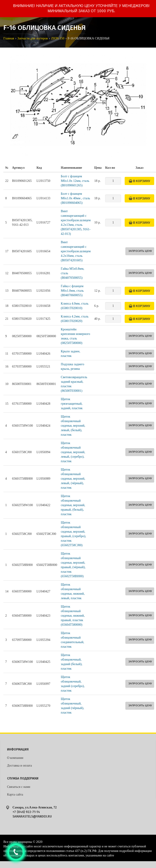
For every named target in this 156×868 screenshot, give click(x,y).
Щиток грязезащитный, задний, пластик (72, 404)
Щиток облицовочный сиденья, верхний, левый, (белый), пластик (73, 426)
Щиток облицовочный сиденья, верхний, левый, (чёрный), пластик (73, 479)
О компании (15, 758)
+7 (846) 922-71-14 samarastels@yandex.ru (32, 814)
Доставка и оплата (19, 766)
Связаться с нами (19, 787)
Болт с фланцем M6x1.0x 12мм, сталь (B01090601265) (75, 181)
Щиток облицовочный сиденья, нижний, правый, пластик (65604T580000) (73, 616)
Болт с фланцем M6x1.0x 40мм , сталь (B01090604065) (76, 198)
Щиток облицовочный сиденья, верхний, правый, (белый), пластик (73, 505)
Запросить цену (140, 251)
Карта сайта (15, 795)
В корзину (139, 181)
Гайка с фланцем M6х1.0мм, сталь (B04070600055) (72, 291)
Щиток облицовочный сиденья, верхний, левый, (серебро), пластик (73, 452)
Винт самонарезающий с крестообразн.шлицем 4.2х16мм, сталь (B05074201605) (76, 251)
